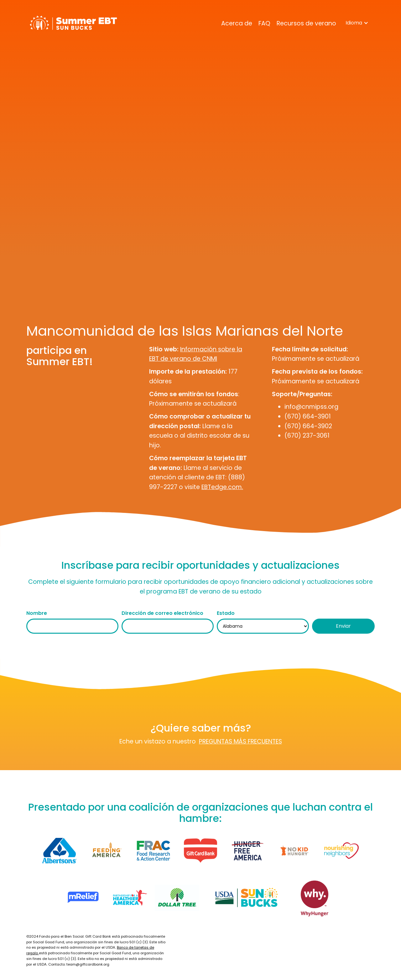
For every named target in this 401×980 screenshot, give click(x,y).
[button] (357, 23)
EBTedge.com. (222, 487)
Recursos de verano (306, 23)
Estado (226, 613)
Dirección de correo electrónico (162, 613)
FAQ (264, 23)
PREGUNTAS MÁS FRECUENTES (240, 741)
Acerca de (237, 23)
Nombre (37, 613)
